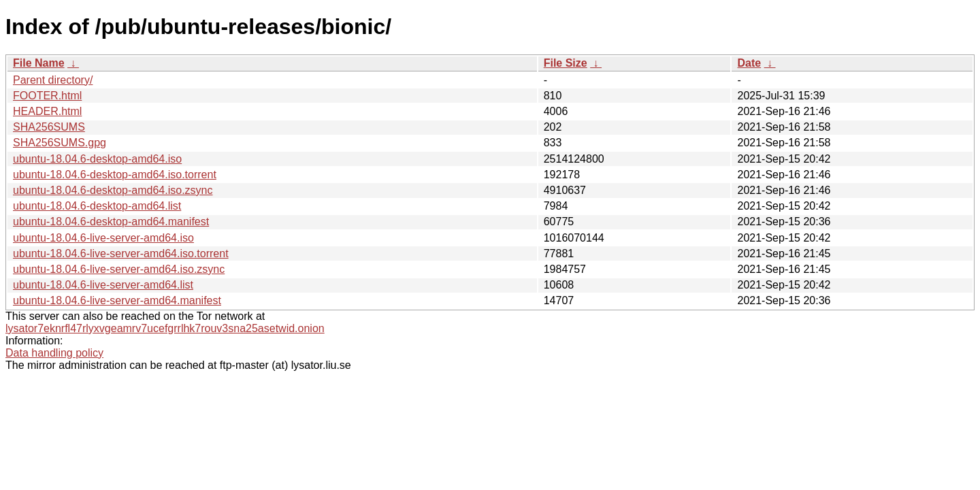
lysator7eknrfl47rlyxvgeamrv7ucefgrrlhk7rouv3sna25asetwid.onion (165, 328)
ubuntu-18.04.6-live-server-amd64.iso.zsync (119, 269)
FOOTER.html (47, 96)
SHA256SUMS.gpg (60, 143)
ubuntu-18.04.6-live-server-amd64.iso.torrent (121, 254)
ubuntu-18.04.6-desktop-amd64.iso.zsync (113, 190)
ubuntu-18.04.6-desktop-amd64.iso (97, 159)
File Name (39, 63)
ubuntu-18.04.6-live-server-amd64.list (103, 285)
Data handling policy (54, 353)
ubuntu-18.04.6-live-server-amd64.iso (103, 238)
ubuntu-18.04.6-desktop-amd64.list (97, 206)
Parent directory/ (53, 80)
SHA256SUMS (49, 127)
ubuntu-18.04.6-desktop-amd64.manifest (111, 222)
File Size (566, 63)
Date (749, 63)
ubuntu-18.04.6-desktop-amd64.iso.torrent (115, 175)
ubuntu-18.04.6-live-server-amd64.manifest (117, 300)
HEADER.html (47, 111)
